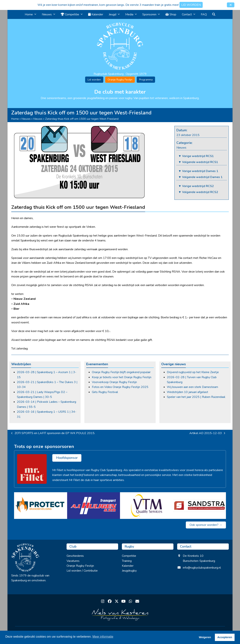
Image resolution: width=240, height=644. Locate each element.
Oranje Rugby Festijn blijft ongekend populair (121, 372)
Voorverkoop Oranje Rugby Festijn (114, 382)
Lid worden (94, 80)
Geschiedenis (75, 556)
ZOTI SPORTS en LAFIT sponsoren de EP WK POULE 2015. (53, 433)
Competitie (129, 556)
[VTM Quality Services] (147, 506)
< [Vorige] (17, 506)
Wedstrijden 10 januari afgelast (187, 392)
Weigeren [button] (205, 637)
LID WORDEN (191, 5)
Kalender (128, 566)
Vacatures (73, 561)
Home (15, 119)
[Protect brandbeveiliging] (41, 506)
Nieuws (26, 119)
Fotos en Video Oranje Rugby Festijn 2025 (120, 387)
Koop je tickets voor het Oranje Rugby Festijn (122, 377)
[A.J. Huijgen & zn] (94, 506)
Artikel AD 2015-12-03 (207, 433)
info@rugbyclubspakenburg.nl (202, 568)
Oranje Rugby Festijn (120, 80)
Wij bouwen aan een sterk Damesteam (192, 387)
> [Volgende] (223, 506)
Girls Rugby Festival (105, 392)
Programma (146, 80)
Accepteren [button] (225, 637)
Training (127, 561)
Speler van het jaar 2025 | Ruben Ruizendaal (196, 397)
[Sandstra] (200, 506)
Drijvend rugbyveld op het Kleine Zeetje (193, 372)
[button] (231, 5)
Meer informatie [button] (103, 637)
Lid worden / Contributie (82, 571)
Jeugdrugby (129, 571)
